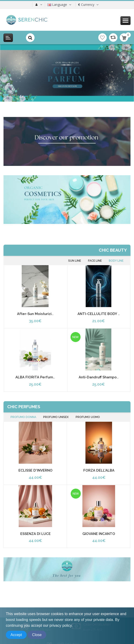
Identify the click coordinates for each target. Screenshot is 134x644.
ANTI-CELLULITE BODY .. (99, 314)
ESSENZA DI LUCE (35, 534)
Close (37, 635)
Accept (16, 635)
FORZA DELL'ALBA (99, 470)
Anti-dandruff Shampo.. (99, 377)
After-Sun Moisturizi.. (35, 314)
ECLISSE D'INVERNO (35, 470)
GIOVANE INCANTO (99, 534)
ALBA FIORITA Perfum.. (35, 377)
